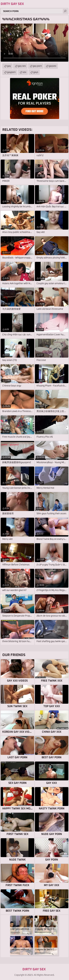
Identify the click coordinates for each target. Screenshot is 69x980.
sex (24, 72)
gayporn (11, 72)
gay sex (22, 66)
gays (36, 72)
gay (9, 66)
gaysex (53, 66)
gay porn (37, 66)
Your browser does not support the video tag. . (34, 43)
